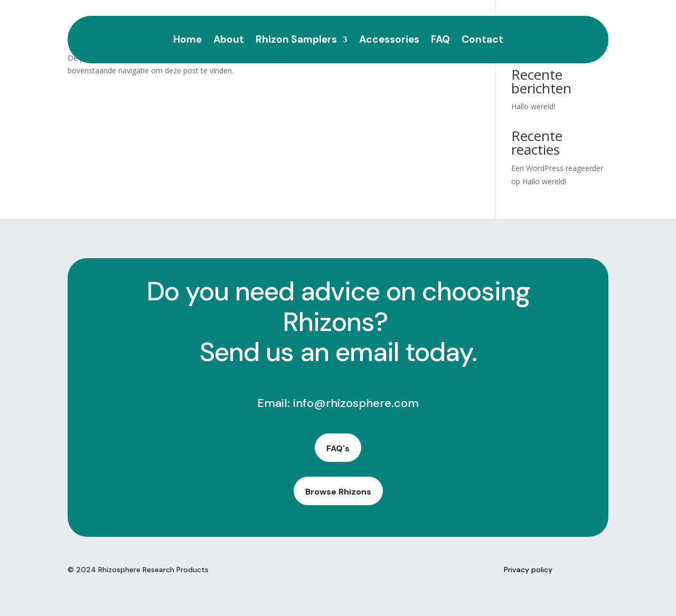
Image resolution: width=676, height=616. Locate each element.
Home (187, 41)
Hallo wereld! (533, 106)
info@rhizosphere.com (356, 403)
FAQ (440, 41)
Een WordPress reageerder (557, 168)
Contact (482, 41)
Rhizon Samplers (296, 41)
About (229, 41)
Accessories (389, 41)
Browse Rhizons (338, 492)
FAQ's (338, 448)
